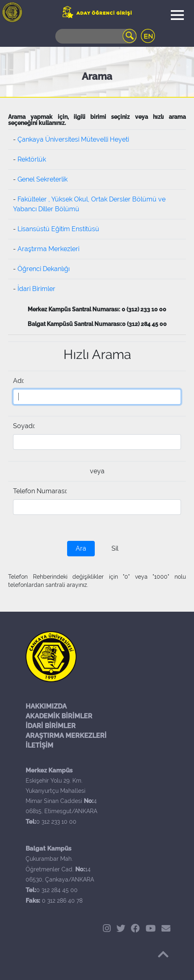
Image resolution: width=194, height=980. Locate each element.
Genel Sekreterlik (43, 179)
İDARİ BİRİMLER (51, 726)
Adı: (19, 381)
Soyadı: (24, 426)
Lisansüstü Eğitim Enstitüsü (58, 229)
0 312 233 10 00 (56, 822)
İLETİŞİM (39, 745)
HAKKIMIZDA (46, 706)
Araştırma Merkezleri (48, 249)
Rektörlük (32, 159)
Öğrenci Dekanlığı (44, 269)
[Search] (96, 36)
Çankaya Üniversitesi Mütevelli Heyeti (73, 139)
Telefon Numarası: (40, 491)
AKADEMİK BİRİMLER (59, 716)
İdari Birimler (36, 289)
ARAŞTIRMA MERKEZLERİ (66, 736)
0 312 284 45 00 (57, 890)
